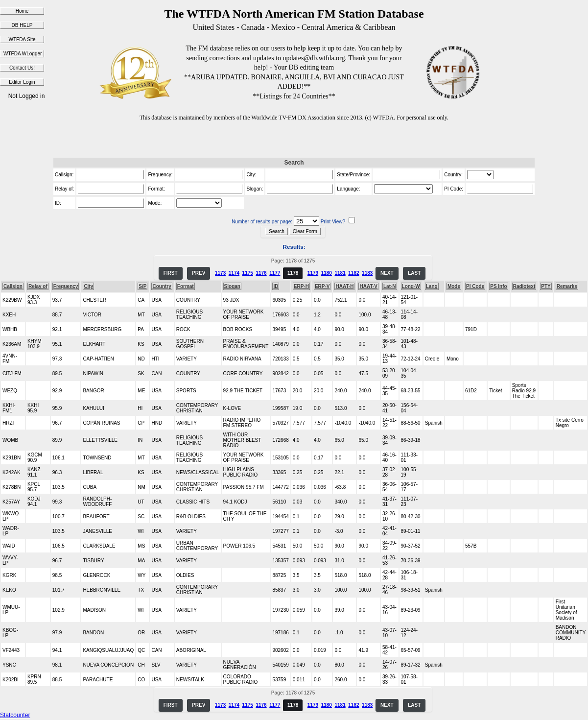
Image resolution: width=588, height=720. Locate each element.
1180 (327, 273)
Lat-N (390, 286)
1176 (261, 273)
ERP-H (301, 286)
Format (186, 286)
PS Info (498, 286)
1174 (234, 273)
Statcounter (15, 715)
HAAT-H (344, 286)
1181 (340, 273)
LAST (414, 273)
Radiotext (524, 286)
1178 (293, 273)
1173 (220, 273)
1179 (313, 273)
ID (276, 286)
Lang (432, 286)
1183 (367, 273)
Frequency (66, 286)
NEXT (387, 273)
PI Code (475, 286)
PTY (546, 286)
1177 (275, 273)
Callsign (13, 286)
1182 (353, 273)
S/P (142, 286)
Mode (454, 286)
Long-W (411, 286)
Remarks (567, 286)
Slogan (232, 286)
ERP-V (322, 286)
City (88, 286)
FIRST (171, 273)
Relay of (38, 286)
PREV (199, 273)
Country (162, 286)
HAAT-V (368, 286)
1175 (248, 273)
